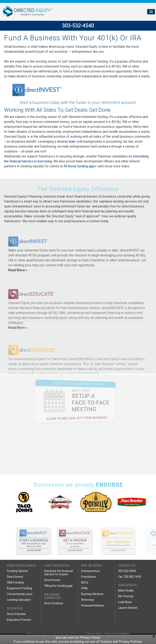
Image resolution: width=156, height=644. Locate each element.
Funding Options (17, 571)
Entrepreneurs (90, 571)
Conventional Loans (20, 594)
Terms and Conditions (117, 634)
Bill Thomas (126, 596)
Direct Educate (16, 614)
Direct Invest (15, 577)
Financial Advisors (93, 606)
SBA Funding (15, 582)
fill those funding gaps (80, 166)
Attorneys (88, 600)
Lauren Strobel (128, 608)
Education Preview (19, 620)
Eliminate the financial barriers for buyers (59, 573)
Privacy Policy (95, 634)
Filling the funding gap (58, 586)
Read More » (18, 288)
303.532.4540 (127, 571)
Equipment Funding (20, 588)
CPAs (85, 588)
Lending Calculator (19, 600)
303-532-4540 (78, 26)
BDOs (85, 582)
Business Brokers (92, 594)
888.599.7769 (127, 582)
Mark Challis (126, 590)
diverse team (66, 141)
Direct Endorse (54, 603)
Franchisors (89, 577)
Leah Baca (125, 602)
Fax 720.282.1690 (130, 577)
